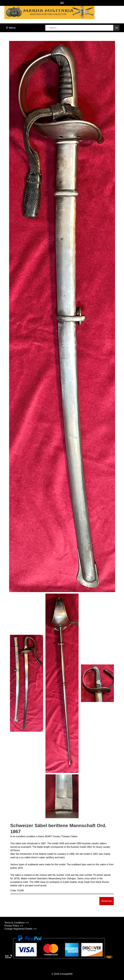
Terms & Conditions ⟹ (17, 923)
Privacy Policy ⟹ (14, 926)
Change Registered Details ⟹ (20, 929)
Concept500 (66, 974)
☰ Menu (11, 28)
